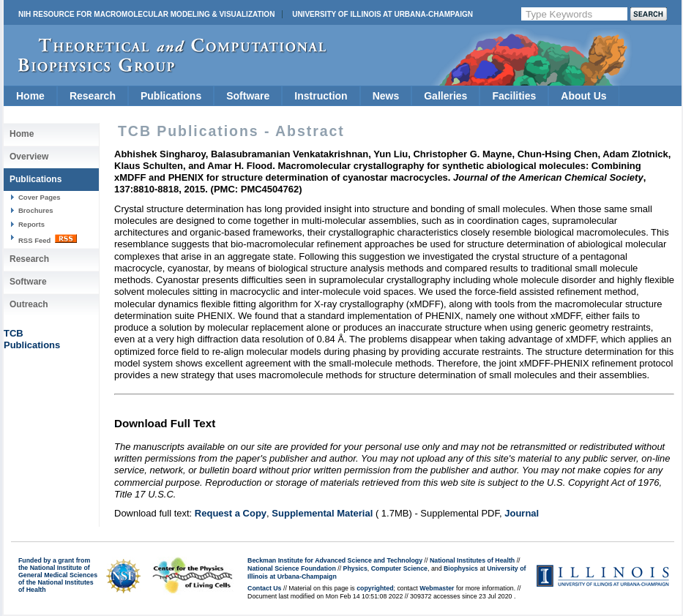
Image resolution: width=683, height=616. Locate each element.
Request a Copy (231, 513)
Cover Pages (40, 197)
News (386, 96)
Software (248, 96)
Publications (171, 96)
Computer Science (399, 568)
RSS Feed (48, 239)
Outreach (29, 304)
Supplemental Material (322, 513)
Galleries (445, 96)
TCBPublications (32, 339)
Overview (29, 157)
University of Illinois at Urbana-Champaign (382, 14)
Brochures (36, 210)
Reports (31, 224)
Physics (355, 568)
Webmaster (437, 588)
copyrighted (375, 588)
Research (93, 96)
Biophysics (461, 568)
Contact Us (264, 588)
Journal (522, 513)
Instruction (321, 96)
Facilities (514, 96)
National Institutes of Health (472, 560)
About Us (583, 96)
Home (30, 96)
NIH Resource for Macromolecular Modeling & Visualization (146, 14)
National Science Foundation (292, 568)
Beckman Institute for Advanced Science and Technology (335, 560)
